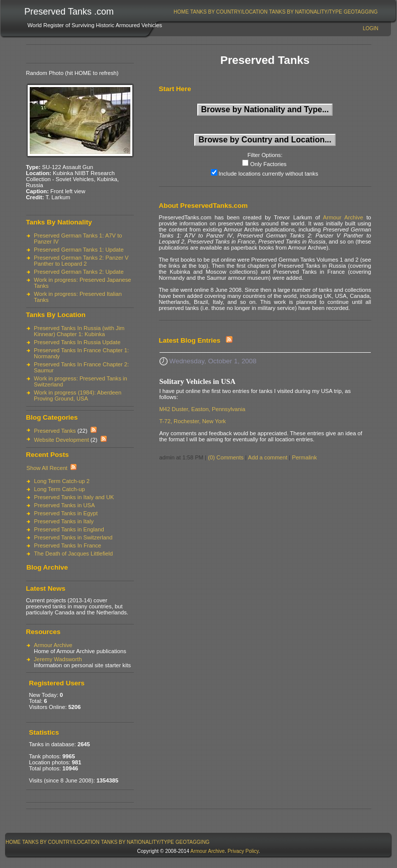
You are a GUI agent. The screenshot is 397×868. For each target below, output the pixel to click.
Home (181, 12)
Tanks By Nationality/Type (306, 12)
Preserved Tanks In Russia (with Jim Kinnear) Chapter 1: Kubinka (79, 331)
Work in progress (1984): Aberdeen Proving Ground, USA (77, 396)
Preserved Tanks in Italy (64, 521)
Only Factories (268, 164)
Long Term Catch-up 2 (62, 481)
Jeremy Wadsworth (58, 659)
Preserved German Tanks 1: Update (78, 250)
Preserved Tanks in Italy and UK (74, 497)
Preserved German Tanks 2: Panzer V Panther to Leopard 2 (81, 261)
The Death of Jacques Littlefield (74, 554)
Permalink (304, 457)
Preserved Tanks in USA (65, 505)
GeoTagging (361, 12)
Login (371, 28)
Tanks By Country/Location (229, 12)
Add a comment (268, 457)
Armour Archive (53, 645)
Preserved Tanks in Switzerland (73, 537)
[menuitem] (181, 12)
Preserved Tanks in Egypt (66, 513)
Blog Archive (47, 567)
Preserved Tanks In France (68, 545)
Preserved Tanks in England (69, 529)
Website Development (62, 440)
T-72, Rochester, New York (193, 421)
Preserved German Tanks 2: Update (78, 272)
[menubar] (276, 12)
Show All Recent (47, 468)
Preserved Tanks (55, 431)
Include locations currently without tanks (269, 174)
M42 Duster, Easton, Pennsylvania (203, 409)
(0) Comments (226, 457)
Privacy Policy (243, 851)
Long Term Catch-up (60, 489)
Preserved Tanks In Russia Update (77, 342)
